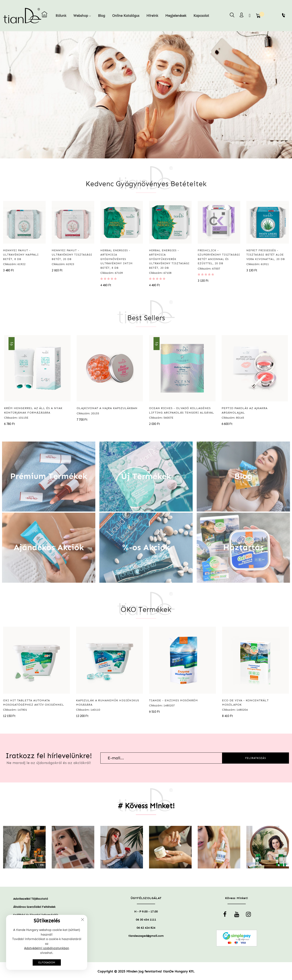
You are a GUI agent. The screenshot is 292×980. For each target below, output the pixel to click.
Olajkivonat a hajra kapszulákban (107, 408)
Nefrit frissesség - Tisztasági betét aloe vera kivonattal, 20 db (266, 255)
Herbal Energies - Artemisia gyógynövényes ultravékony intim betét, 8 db (116, 259)
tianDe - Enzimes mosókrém (173, 700)
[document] (47, 942)
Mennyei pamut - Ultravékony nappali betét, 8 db (21, 255)
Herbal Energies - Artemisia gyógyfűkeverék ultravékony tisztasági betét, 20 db (169, 259)
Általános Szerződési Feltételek (34, 907)
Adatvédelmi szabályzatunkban (47, 948)
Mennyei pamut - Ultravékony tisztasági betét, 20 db (72, 255)
